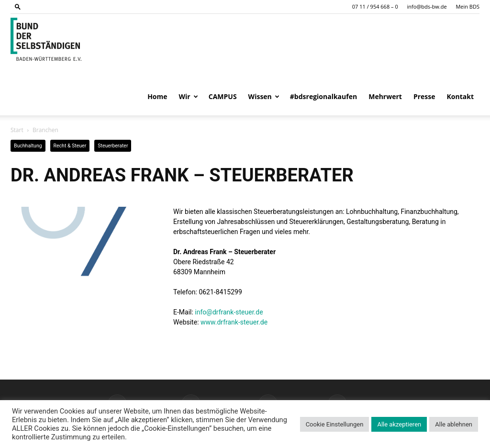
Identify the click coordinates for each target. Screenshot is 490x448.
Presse (424, 96)
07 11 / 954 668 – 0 (375, 6)
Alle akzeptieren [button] (399, 424)
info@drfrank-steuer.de (229, 312)
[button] (18, 6)
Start (17, 130)
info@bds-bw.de (427, 6)
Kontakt (460, 96)
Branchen (45, 130)
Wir (189, 96)
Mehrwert (385, 96)
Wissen (264, 96)
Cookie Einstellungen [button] (335, 424)
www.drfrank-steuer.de (234, 322)
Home (157, 96)
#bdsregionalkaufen (323, 96)
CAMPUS (223, 96)
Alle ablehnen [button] (454, 424)
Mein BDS (468, 6)
